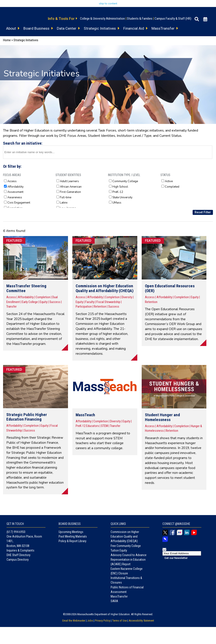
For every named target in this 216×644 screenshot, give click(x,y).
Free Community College (126, 546)
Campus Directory (18, 560)
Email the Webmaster (74, 621)
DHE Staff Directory (18, 555)
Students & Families (140, 19)
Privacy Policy (103, 621)
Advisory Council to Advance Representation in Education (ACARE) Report (129, 560)
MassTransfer (119, 596)
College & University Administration (102, 19)
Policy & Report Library (72, 541)
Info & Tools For (62, 19)
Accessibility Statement (141, 621)
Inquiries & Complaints (20, 550)
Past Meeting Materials (73, 536)
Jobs (90, 621)
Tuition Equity (119, 550)
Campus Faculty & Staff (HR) (173, 19)
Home (7, 40)
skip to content (108, 3)
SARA (114, 601)
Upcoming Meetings (71, 532)
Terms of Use (119, 621)
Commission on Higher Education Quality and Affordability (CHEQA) (125, 536)
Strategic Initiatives (26, 40)
